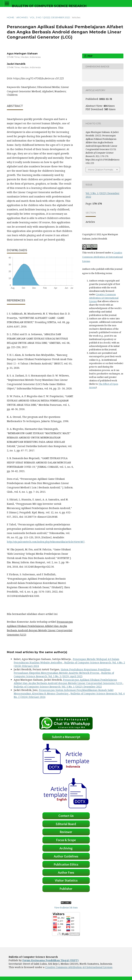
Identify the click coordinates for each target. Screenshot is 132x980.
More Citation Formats (101, 170)
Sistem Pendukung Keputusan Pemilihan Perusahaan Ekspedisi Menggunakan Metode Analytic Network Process (62, 671)
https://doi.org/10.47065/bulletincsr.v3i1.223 (38, 78)
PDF (90, 56)
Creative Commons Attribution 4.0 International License (102, 257)
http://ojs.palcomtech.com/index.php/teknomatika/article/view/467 (46, 542)
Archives (22, 17)
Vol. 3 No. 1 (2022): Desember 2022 (50, 17)
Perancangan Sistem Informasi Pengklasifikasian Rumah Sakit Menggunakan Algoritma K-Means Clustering (64, 692)
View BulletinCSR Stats (66, 908)
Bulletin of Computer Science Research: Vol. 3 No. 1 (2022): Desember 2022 (58, 687)
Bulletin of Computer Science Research (49, 6)
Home (10, 17)
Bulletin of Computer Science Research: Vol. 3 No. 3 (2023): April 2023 (64, 675)
